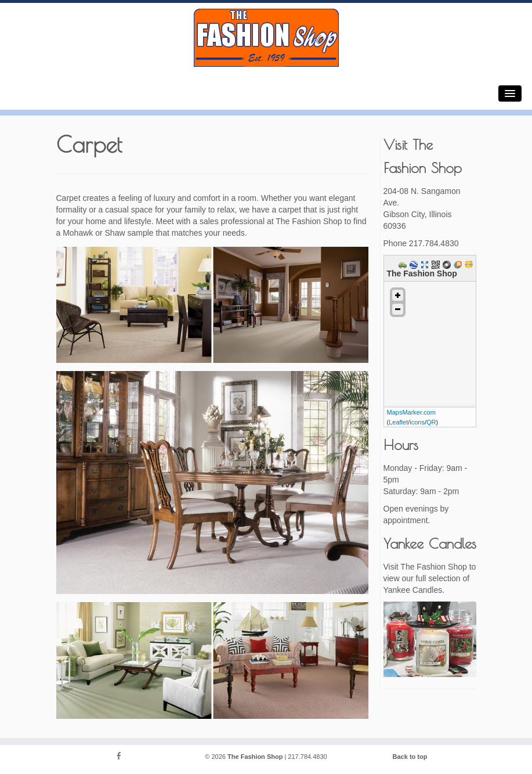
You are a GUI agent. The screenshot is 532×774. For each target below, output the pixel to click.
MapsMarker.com (411, 412)
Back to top (410, 757)
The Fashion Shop (255, 757)
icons (417, 422)
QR (431, 422)
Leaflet (398, 422)
